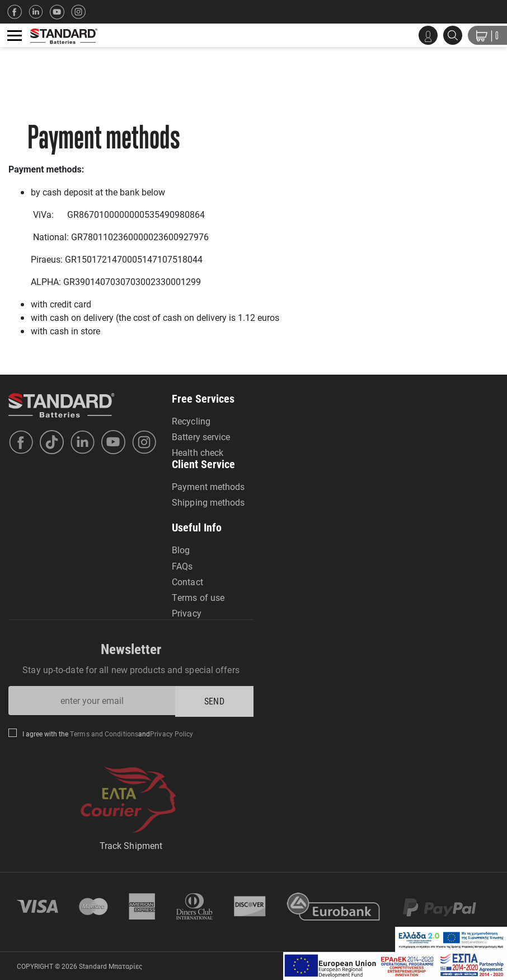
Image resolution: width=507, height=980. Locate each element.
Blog (181, 550)
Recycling (191, 421)
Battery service (201, 437)
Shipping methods (208, 502)
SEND (214, 701)
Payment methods (208, 486)
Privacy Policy (172, 734)
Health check (198, 452)
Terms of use (198, 597)
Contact (187, 582)
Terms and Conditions (103, 734)
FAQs (182, 566)
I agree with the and (108, 734)
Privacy (187, 613)
